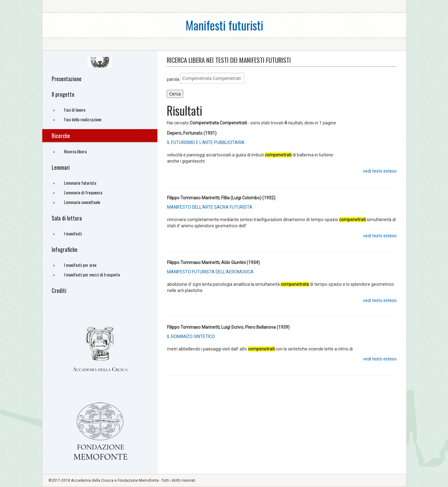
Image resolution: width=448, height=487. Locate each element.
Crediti (59, 290)
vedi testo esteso (380, 171)
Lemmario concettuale (82, 202)
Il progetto (63, 94)
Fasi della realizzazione (83, 119)
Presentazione (67, 79)
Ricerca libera (75, 151)
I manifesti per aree (80, 265)
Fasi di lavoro (75, 110)
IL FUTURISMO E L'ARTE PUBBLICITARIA (206, 142)
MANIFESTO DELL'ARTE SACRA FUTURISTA (210, 207)
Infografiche (65, 249)
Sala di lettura (67, 218)
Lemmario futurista (80, 183)
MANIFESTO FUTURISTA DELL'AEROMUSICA (210, 272)
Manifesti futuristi (224, 25)
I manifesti (73, 233)
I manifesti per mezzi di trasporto (92, 274)
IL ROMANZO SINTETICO (191, 336)
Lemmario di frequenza (83, 192)
